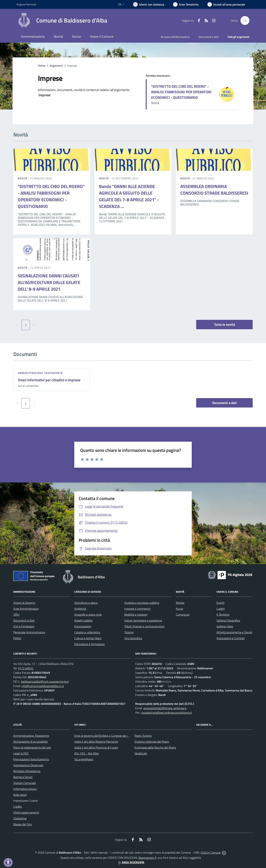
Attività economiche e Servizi (234, 632)
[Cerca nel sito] (245, 20)
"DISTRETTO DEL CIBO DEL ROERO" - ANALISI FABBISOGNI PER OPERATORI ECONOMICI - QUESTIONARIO (181, 92)
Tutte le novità (225, 325)
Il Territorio (223, 614)
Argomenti (56, 66)
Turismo (129, 632)
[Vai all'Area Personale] (226, 4)
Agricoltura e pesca (86, 603)
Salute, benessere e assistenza (143, 620)
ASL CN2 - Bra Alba (86, 753)
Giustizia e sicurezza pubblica (142, 603)
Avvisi (179, 609)
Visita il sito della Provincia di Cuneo (96, 747)
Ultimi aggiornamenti (26, 812)
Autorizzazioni (83, 626)
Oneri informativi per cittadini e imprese (49, 380)
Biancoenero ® (148, 858)
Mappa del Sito (22, 824)
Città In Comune (211, 852)
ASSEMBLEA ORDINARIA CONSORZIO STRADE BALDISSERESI (214, 190)
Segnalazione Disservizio (28, 765)
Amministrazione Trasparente (31, 736)
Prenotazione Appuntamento (31, 759)
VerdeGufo (141, 753)
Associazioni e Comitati (231, 638)
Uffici (16, 614)
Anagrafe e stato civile (88, 614)
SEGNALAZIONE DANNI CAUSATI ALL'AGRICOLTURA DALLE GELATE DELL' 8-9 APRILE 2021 (49, 282)
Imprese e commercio (137, 609)
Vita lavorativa (133, 638)
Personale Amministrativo (29, 632)
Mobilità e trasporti (136, 614)
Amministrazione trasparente (40, 373)
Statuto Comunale (25, 783)
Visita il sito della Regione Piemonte (96, 742)
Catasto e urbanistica (87, 632)
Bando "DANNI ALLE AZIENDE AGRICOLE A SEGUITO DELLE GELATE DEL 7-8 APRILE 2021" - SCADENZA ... (129, 196)
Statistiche (20, 818)
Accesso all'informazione (175, 37)
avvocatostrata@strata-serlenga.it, (165, 708)
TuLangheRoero (84, 759)
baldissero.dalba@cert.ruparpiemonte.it (45, 682)
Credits (18, 807)
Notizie (180, 603)
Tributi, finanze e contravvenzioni (144, 626)
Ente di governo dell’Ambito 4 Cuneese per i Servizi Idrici (108, 736)
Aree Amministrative (26, 609)
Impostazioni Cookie (25, 801)
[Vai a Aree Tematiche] (186, 4)
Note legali (20, 795)
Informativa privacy (25, 789)
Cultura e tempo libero (88, 638)
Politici (17, 638)
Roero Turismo (143, 736)
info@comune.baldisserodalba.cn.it (43, 686)
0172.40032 (26, 668)
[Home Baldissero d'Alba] (62, 20)
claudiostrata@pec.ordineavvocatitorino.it (166, 713)
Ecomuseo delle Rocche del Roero (155, 747)
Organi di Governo (24, 603)
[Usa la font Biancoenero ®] (149, 4)
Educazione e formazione (89, 644)
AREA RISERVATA (131, 862)
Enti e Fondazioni (24, 626)
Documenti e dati (225, 403)
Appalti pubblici (83, 620)
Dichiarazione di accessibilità (30, 742)
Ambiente (80, 609)
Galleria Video (225, 626)
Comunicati (183, 614)
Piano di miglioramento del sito (32, 747)
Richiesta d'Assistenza (27, 771)
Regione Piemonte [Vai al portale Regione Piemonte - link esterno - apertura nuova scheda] (26, 4)
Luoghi (221, 609)
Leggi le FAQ (21, 753)
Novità (23, 178)
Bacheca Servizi (23, 777)
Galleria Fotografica (228, 620)
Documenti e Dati (24, 620)
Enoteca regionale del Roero (152, 742)
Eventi (220, 603)
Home (42, 66)
